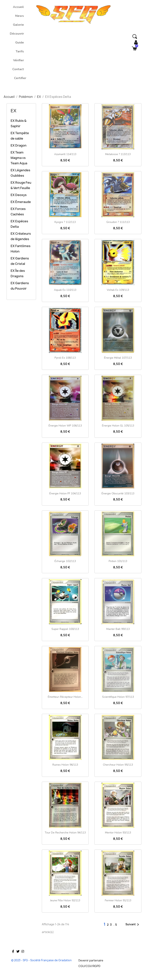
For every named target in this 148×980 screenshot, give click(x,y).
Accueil (18, 7)
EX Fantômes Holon (21, 249)
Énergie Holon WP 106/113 (65, 426)
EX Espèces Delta (19, 224)
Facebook (13, 957)
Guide (20, 43)
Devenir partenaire (91, 960)
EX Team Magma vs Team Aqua (19, 158)
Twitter (18, 957)
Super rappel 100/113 (65, 629)
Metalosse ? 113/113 (118, 154)
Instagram (23, 957)
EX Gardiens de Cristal (20, 261)
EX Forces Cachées (18, 212)
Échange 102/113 (65, 561)
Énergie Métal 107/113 (118, 358)
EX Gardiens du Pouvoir (20, 286)
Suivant (133, 925)
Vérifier (18, 60)
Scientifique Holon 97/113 (118, 697)
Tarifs (20, 51)
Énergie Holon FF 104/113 (65, 493)
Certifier (20, 78)
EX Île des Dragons (18, 273)
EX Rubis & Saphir (18, 123)
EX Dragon (18, 145)
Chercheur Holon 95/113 (118, 765)
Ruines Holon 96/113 (65, 765)
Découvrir (17, 34)
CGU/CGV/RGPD (89, 966)
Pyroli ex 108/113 (65, 358)
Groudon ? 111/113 (118, 222)
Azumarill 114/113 (65, 154)
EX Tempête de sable (20, 136)
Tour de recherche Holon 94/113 (65, 833)
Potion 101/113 (118, 561)
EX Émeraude (21, 202)
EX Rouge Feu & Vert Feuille (21, 185)
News (20, 16)
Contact (18, 69)
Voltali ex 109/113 (118, 290)
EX (13, 111)
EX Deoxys (19, 195)
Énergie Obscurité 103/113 (118, 493)
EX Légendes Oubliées (20, 173)
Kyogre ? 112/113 (65, 222)
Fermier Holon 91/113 (118, 900)
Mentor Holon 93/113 (118, 833)
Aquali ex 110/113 (65, 290)
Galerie (18, 25)
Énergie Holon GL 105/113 (118, 426)
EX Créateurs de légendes (21, 236)
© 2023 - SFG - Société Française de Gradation (41, 960)
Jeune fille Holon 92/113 (65, 900)
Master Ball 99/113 (118, 629)
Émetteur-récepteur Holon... (65, 697)
